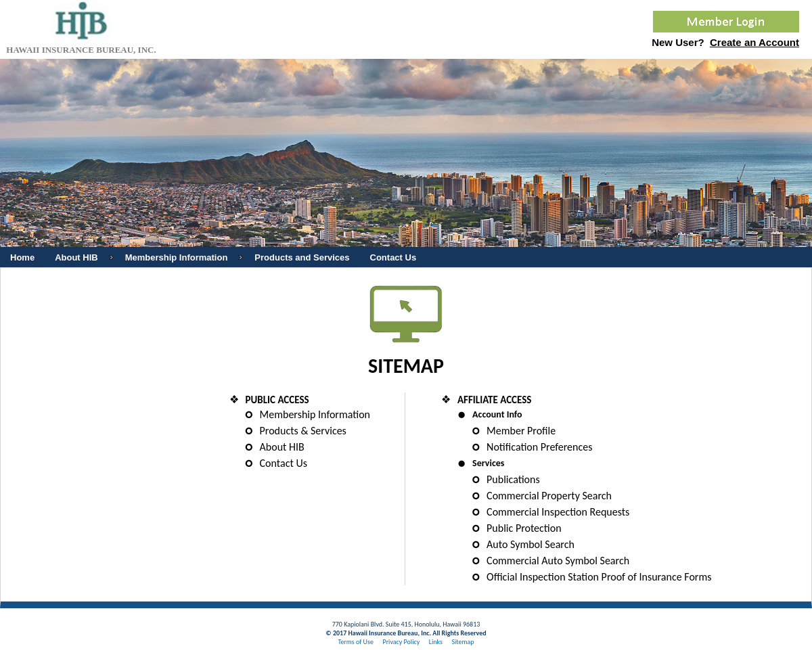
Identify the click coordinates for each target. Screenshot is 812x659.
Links (436, 642)
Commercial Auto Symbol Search (558, 561)
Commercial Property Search (549, 496)
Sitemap (463, 642)
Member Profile (521, 431)
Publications (513, 479)
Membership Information (315, 414)
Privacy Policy (401, 642)
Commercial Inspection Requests (558, 512)
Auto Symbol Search (531, 544)
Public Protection (524, 528)
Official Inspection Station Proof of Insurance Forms (599, 577)
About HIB (282, 447)
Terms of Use (356, 642)
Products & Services (303, 431)
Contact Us (284, 463)
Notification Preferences (539, 447)
